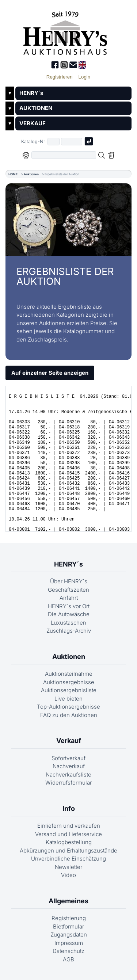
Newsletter (68, 867)
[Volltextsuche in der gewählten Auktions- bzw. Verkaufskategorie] (64, 155)
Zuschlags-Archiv (69, 631)
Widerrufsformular (68, 783)
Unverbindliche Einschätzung (68, 859)
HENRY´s (31, 93)
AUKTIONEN (36, 108)
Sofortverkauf (68, 758)
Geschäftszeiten (68, 590)
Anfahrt (69, 598)
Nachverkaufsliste (68, 775)
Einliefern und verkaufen (69, 826)
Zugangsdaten (69, 935)
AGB (68, 959)
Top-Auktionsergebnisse (68, 707)
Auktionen (31, 174)
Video (68, 875)
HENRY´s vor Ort (69, 606)
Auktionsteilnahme (69, 674)
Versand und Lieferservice (68, 834)
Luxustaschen (68, 623)
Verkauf (69, 741)
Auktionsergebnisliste (69, 690)
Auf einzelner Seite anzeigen (50, 373)
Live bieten (68, 699)
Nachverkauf (69, 766)
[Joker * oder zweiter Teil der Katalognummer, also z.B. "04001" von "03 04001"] (72, 142)
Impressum (69, 943)
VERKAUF (33, 123)
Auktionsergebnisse (69, 682)
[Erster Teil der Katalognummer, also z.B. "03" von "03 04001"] (54, 142)
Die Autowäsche (69, 614)
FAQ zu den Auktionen (69, 715)
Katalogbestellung (69, 842)
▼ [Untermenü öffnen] (10, 93)
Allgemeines (68, 901)
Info (69, 809)
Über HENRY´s (69, 581)
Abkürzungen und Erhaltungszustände (68, 851)
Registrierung (69, 918)
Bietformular (68, 926)
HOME (13, 174)
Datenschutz (68, 951)
